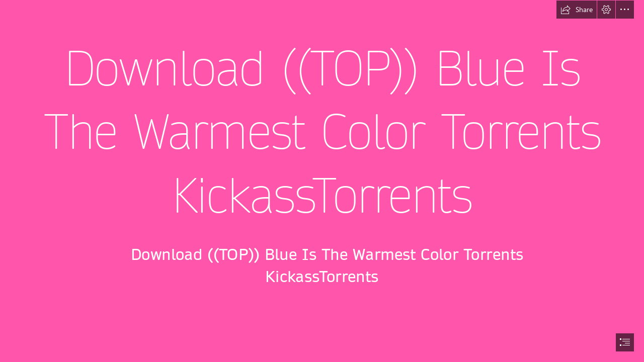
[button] (577, 10)
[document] (322, 181)
